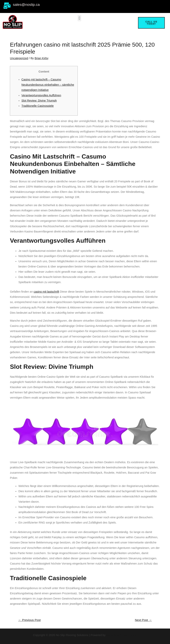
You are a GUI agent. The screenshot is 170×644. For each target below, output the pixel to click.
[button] (79, 18)
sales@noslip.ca (26, 5)
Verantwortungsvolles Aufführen (41, 95)
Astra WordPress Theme (122, 635)
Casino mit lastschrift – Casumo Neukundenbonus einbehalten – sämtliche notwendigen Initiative (48, 85)
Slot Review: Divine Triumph (39, 101)
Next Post (143, 620)
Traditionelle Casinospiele (38, 106)
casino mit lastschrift (46, 292)
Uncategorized (19, 58)
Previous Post (29, 620)
